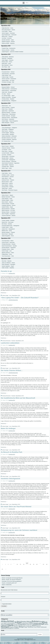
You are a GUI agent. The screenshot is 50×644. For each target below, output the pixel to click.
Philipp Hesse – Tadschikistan (9, 114)
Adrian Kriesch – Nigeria (7, 195)
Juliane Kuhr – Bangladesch (8, 229)
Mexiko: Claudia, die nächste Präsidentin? (11, 580)
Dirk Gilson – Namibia (7, 224)
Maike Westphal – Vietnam (8, 123)
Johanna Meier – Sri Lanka (8, 80)
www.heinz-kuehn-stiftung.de (25, 639)
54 (17, 564)
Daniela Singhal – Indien (7, 200)
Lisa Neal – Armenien (7, 38)
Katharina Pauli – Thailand (8, 180)
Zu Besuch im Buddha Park (12, 452)
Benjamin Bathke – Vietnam (8, 87)
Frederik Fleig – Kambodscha (9, 48)
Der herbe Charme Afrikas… (12, 370)
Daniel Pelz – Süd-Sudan (8, 222)
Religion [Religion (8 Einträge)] (16, 627)
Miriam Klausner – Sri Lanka (8, 210)
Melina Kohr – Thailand (7, 37)
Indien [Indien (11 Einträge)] (31, 623)
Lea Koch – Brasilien (7, 155)
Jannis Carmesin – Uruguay (8, 107)
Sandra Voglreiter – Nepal (8, 266)
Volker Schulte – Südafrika (8, 268)
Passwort (3, 597)
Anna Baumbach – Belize (8, 241)
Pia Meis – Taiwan (6, 94)
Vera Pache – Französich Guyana (10, 190)
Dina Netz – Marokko (7, 261)
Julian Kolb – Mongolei (7, 92)
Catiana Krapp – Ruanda (8, 77)
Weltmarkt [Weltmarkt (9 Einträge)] (4, 628)
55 (21, 564)
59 (34, 564)
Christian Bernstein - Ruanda (8, 341)
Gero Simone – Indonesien (8, 119)
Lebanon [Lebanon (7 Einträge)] (46, 624)
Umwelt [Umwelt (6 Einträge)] (35, 627)
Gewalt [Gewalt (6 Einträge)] (23, 623)
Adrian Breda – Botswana (8, 57)
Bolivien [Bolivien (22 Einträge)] (35, 621)
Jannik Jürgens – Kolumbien (8, 33)
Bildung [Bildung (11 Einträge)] (29, 622)
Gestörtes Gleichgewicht (10, 479)
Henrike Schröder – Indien (8, 40)
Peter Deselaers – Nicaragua (8, 264)
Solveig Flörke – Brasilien (8, 187)
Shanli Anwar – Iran (6, 106)
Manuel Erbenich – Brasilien (8, 209)
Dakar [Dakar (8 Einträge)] (5, 623)
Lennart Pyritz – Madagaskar (8, 160)
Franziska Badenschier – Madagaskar (10, 226)
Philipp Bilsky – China (7, 254)
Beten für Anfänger (8, 428)
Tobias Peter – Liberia (7, 188)
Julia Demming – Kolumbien (8, 74)
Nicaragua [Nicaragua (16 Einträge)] (5, 627)
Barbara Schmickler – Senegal (9, 97)
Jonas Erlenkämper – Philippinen (9, 128)
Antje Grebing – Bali (6, 75)
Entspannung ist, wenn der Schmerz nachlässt (19, 530)
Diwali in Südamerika (7, 585)
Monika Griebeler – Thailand (8, 232)
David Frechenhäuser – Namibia (9, 246)
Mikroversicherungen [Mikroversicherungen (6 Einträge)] (28, 626)
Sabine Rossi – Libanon (7, 183)
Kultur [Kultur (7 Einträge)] (31, 624)
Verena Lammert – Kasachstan (9, 79)
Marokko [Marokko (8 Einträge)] (16, 626)
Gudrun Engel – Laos (7, 251)
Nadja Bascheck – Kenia (7, 28)
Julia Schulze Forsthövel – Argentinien (11, 163)
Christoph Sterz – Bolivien (8, 166)
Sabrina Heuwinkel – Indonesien (9, 136)
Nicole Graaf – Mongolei (7, 234)
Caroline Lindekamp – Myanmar (9, 139)
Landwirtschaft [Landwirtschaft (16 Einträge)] (38, 624)
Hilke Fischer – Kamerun (7, 131)
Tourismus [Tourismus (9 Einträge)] (30, 627)
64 (47, 564)
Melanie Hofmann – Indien (8, 253)
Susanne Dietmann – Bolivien (9, 216)
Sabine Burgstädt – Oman (8, 236)
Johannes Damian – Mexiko (8, 148)
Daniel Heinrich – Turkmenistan (9, 91)
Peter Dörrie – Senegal (7, 151)
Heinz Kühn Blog (30, 10)
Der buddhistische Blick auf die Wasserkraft (18, 398)
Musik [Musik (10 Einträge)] (34, 626)
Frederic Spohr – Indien (7, 227)
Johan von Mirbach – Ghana (8, 263)
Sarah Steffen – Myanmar (8, 165)
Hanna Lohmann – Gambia (8, 50)
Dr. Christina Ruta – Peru (8, 141)
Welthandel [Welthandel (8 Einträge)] (44, 627)
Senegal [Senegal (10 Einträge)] (21, 627)
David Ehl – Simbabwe (7, 58)
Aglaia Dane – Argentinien (8, 111)
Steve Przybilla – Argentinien (8, 214)
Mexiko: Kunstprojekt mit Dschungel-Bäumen (12, 578)
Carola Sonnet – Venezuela (8, 243)
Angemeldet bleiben (6, 604)
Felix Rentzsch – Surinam (8, 177)
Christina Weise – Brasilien (8, 99)
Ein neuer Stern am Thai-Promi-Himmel (16, 507)
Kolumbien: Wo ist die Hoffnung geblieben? (12, 581)
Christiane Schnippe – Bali (8, 82)
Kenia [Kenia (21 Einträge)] (45, 623)
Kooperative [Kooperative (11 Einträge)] (22, 624)
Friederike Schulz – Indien (8, 249)
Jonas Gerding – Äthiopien (8, 134)
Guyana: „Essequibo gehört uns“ (9, 583)
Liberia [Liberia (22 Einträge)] (10, 625)
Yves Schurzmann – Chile (8, 256)
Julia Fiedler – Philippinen (8, 129)
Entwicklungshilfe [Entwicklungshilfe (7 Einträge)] (11, 623)
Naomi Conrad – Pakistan (8, 146)
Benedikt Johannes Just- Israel (9, 138)
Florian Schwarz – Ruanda (8, 204)
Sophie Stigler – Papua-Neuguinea (10, 121)
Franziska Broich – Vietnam (8, 72)
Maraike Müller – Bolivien (8, 158)
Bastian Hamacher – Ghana (8, 197)
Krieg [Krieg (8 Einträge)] (28, 624)
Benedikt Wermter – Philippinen (9, 101)
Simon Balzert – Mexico (7, 185)
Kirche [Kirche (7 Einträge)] (2, 624)
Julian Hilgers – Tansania (8, 60)
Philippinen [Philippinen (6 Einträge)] (12, 627)
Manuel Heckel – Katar (7, 182)
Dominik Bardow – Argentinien (9, 248)
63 (43, 564)
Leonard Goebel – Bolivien (8, 153)
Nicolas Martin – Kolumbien (8, 156)
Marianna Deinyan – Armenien (9, 112)
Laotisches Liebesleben (10, 343)
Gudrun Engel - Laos (7, 295)
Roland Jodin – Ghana (7, 62)
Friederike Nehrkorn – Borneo (9, 205)
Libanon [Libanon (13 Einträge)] (4, 626)
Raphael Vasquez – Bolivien (8, 42)
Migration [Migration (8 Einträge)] (21, 626)
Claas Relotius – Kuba (7, 199)
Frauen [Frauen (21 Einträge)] (18, 623)
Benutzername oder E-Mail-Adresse (9, 590)
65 (2, 569)
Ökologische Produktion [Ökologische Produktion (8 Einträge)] (13, 628)
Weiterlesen (4, 293)
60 (37, 564)
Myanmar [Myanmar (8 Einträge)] (39, 626)
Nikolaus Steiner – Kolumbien (9, 212)
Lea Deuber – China (6, 150)
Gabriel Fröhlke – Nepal (7, 207)
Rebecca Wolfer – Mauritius (8, 43)
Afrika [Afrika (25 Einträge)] (4, 621)
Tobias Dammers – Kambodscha (9, 89)
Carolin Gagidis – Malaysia (8, 133)
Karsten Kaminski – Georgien (9, 116)
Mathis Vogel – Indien (7, 168)
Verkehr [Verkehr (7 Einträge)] (39, 627)
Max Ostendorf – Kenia (7, 65)
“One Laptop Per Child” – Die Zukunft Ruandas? (20, 298)
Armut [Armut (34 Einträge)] (10, 621)
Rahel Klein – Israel (6, 64)
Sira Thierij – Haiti (6, 67)
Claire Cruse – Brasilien (7, 109)
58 (30, 564)
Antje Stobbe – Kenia (7, 173)
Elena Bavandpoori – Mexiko (8, 30)
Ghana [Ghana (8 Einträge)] (27, 623)
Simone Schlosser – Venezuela (9, 161)
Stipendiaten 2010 (16, 295)
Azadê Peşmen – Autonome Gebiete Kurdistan (13, 52)
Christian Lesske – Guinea (8, 175)
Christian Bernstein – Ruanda (9, 244)
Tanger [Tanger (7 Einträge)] (26, 627)
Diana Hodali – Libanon (7, 202)
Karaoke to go (6, 271)
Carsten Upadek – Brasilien (8, 221)
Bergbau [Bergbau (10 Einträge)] (24, 622)
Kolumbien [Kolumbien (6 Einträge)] (16, 624)
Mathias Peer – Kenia (7, 231)
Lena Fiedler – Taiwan (7, 31)
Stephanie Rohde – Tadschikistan (9, 118)
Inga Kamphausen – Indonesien (9, 35)
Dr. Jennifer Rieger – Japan (8, 96)
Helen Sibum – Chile (7, 178)
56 (24, 564)
